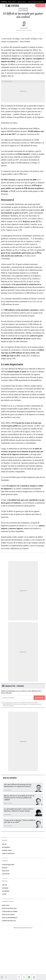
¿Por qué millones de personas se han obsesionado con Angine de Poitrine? (18, 785)
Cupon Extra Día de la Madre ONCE (36, 2)
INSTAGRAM (6, 891)
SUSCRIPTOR (6, 874)
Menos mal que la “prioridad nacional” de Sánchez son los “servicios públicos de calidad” (19, 798)
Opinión (23, 9)
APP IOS (4, 844)
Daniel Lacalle (24, 28)
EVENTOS (5, 868)
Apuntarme (39, 698)
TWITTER (5, 885)
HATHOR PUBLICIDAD (8, 865)
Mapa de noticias (22, 2)
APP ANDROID (6, 847)
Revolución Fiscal (32, 526)
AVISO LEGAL (6, 905)
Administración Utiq (9, 921)
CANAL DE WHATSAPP (8, 853)
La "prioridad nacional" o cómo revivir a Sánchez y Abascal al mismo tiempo (19, 810)
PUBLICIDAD (6, 871)
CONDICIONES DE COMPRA (10, 912)
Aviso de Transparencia (10, 918)
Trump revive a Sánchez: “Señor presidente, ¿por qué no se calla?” (20, 821)
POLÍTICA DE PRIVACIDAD (9, 908)
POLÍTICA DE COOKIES (8, 915)
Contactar (5, 861)
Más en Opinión (10, 778)
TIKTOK (4, 894)
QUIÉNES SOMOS (7, 850)
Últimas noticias (12, 2)
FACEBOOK (5, 888)
